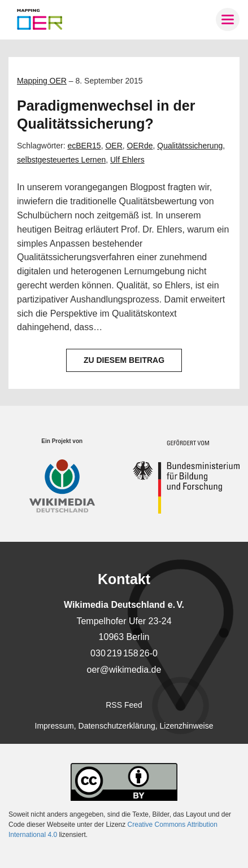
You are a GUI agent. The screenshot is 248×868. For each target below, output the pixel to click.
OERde (140, 146)
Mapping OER (42, 81)
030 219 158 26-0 (124, 653)
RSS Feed (124, 705)
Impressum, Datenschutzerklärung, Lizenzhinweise (124, 726)
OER (114, 146)
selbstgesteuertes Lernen (61, 160)
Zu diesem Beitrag (124, 360)
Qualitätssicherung (190, 146)
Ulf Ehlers (127, 160)
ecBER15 (84, 146)
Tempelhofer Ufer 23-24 (124, 621)
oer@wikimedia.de (124, 670)
